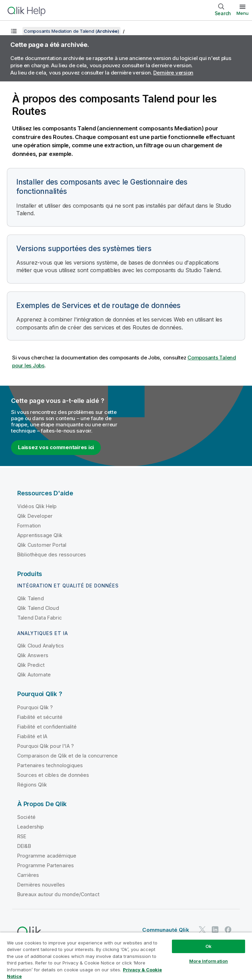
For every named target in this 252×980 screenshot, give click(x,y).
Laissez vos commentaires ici (56, 447)
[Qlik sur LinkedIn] (215, 929)
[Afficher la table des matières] (14, 31)
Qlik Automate (34, 675)
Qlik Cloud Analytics (41, 646)
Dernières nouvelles (41, 885)
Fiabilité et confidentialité (47, 727)
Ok (209, 946)
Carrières (28, 875)
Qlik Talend (31, 598)
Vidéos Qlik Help (37, 506)
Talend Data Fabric (40, 618)
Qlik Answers (33, 655)
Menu (243, 13)
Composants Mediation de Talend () (71, 31)
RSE (22, 836)
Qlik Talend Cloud (38, 608)
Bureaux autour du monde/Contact (58, 894)
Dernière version (173, 73)
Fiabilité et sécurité (40, 717)
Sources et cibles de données (53, 775)
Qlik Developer (35, 516)
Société (26, 817)
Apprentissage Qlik (40, 535)
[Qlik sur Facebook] (228, 929)
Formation (29, 526)
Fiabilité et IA (32, 736)
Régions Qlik (32, 785)
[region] (126, 956)
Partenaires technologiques (50, 765)
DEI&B (24, 846)
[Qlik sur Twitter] (202, 929)
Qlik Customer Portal (42, 545)
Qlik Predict (31, 665)
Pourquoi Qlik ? (35, 707)
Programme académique (47, 856)
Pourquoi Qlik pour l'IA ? (46, 746)
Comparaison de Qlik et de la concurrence (67, 756)
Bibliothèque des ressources (52, 555)
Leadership (31, 827)
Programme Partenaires (46, 865)
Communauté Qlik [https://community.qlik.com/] (166, 930)
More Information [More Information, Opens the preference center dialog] (209, 961)
